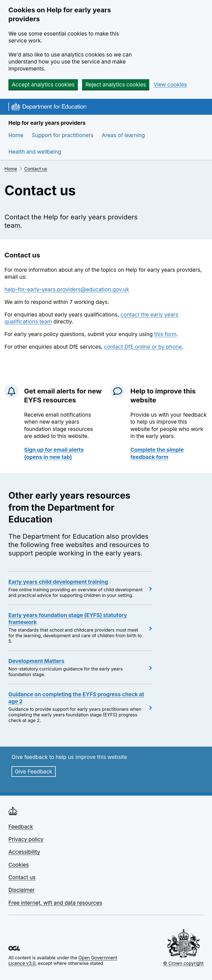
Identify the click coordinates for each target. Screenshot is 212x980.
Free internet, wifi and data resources (55, 903)
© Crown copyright (183, 963)
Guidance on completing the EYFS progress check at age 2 (76, 698)
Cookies (19, 865)
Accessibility (24, 852)
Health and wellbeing (35, 152)
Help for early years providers (47, 123)
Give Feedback (34, 772)
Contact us (36, 169)
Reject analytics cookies (116, 85)
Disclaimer (22, 890)
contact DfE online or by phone (143, 347)
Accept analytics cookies (43, 85)
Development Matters (36, 661)
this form (165, 334)
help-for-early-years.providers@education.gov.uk (67, 289)
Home (16, 135)
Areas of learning (124, 135)
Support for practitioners (62, 135)
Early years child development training (58, 582)
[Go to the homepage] (47, 107)
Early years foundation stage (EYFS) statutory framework (68, 619)
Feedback (21, 827)
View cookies (170, 85)
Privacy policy (26, 839)
